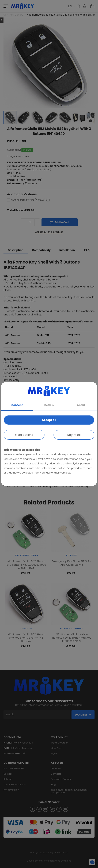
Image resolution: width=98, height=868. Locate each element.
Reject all (74, 435)
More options (24, 435)
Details (49, 405)
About (81, 405)
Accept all (49, 420)
